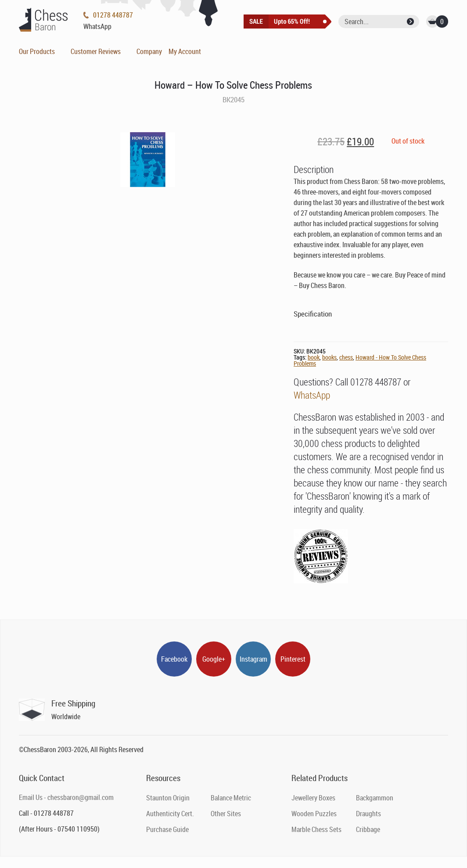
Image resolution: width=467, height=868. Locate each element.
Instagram (253, 659)
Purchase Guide (167, 829)
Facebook (174, 659)
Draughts (368, 814)
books (329, 357)
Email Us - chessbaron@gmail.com (66, 797)
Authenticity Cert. (170, 814)
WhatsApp (312, 395)
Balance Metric (231, 798)
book (314, 357)
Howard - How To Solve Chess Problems (360, 360)
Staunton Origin (168, 798)
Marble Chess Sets (316, 829)
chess (346, 357)
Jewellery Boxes (313, 798)
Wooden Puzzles (314, 814)
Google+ (214, 659)
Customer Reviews (96, 51)
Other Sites (226, 814)
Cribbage (368, 829)
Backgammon (375, 798)
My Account (185, 51)
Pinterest (293, 659)
